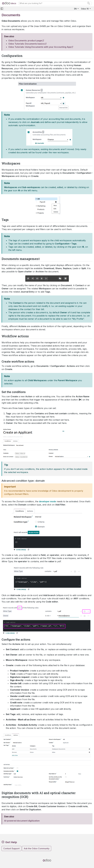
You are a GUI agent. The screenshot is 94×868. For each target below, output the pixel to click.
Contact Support (11, 848)
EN (76, 9)
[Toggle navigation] (2, 9)
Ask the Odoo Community (37, 848)
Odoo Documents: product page (25, 41)
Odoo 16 (85, 9)
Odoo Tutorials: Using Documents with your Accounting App (40, 47)
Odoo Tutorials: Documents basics (26, 44)
